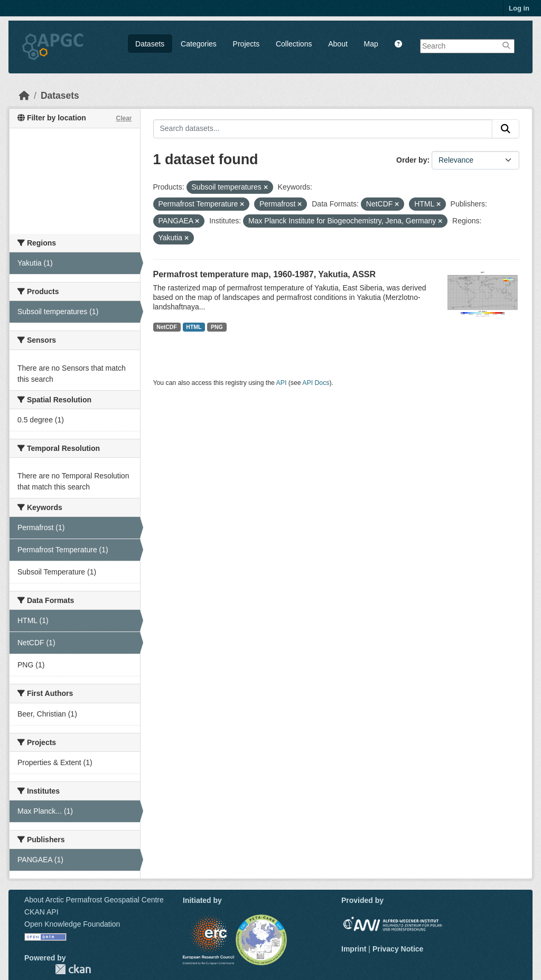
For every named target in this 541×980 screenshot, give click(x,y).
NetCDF (167, 327)
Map (371, 44)
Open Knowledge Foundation (72, 924)
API (282, 383)
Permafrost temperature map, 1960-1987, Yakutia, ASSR (265, 274)
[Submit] (506, 129)
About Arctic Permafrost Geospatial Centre (94, 900)
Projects (246, 44)
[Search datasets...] (323, 129)
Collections (294, 44)
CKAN (73, 969)
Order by (412, 160)
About (338, 44)
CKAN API (41, 912)
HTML (194, 327)
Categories (199, 44)
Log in (519, 8)
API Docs (316, 383)
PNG (217, 327)
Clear (124, 118)
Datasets (150, 44)
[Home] (24, 96)
